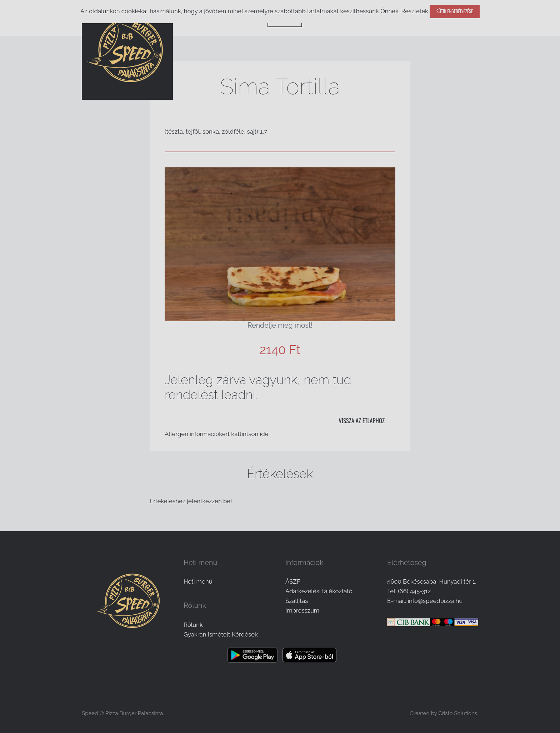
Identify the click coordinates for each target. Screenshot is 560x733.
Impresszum (302, 610)
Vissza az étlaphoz (362, 420)
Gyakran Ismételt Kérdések (221, 634)
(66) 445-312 (414, 591)
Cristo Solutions (458, 713)
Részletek (414, 11)
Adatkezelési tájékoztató (319, 591)
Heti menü (198, 581)
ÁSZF (293, 581)
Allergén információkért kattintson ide (217, 434)
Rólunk (193, 625)
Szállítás (297, 601)
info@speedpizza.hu (435, 601)
